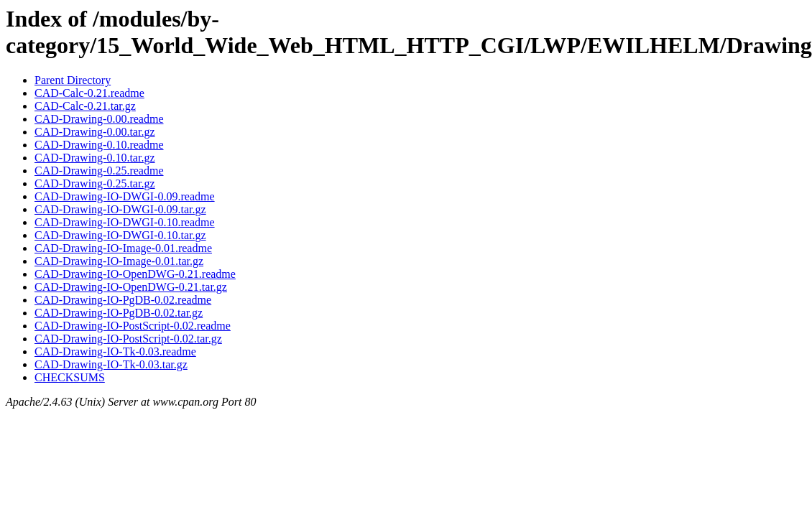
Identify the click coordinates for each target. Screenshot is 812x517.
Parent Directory (73, 80)
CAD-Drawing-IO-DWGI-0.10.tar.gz (120, 235)
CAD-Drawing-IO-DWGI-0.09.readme (125, 196)
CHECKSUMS (70, 377)
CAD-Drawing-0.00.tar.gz (95, 132)
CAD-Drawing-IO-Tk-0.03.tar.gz (111, 364)
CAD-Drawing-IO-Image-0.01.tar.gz (119, 261)
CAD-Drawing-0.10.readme (99, 145)
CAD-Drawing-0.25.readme (99, 171)
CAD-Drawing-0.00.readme (99, 119)
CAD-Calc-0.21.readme (89, 93)
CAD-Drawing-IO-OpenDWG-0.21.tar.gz (131, 287)
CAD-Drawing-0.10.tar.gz (95, 158)
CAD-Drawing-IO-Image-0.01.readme (123, 248)
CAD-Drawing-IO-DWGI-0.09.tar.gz (120, 209)
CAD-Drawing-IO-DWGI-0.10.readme (125, 222)
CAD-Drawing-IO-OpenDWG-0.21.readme (135, 274)
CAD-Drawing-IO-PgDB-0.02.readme (123, 300)
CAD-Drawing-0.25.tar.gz (95, 183)
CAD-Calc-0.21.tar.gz (85, 106)
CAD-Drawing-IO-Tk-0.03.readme (115, 351)
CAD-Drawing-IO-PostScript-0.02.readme (133, 326)
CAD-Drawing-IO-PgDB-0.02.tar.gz (119, 313)
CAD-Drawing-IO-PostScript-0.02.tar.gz (128, 339)
